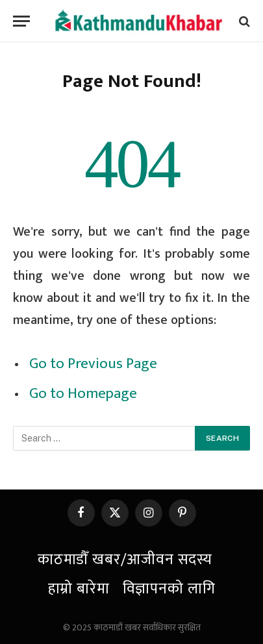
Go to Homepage (83, 393)
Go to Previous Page (93, 364)
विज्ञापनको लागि (169, 589)
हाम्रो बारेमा (79, 589)
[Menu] (21, 21)
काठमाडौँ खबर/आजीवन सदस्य (125, 560)
